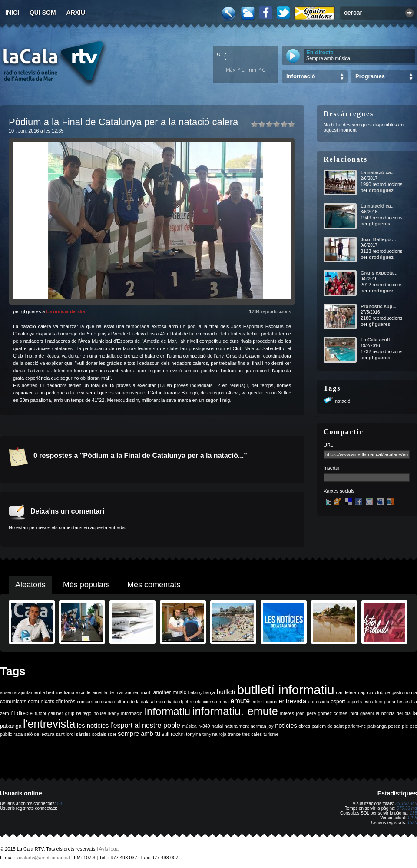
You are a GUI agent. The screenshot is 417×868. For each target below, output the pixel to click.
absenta (8, 692)
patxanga (377, 726)
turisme (271, 734)
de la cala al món (147, 702)
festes (403, 702)
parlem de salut (328, 726)
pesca (394, 726)
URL (328, 445)
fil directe (22, 713)
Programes (370, 76)
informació (132, 713)
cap (362, 692)
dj (181, 702)
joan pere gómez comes (322, 713)
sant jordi (65, 734)
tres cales (252, 734)
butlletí (226, 692)
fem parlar (385, 702)
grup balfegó (78, 713)
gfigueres (380, 224)
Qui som (43, 13)
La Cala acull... (377, 340)
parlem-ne (356, 726)
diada (172, 702)
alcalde (83, 692)
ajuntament (30, 692)
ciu (370, 692)
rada (18, 734)
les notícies (93, 726)
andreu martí (138, 692)
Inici (12, 13)
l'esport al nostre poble (145, 725)
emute (240, 701)
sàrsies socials (91, 734)
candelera (346, 692)
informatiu (167, 711)
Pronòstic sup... (379, 306)
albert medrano (59, 692)
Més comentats (154, 585)
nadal (217, 726)
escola (323, 702)
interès (287, 713)
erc (311, 702)
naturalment (237, 726)
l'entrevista (49, 724)
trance (235, 734)
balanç (195, 692)
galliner (56, 713)
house (100, 713)
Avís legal (109, 849)
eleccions (205, 702)
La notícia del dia (65, 311)
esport (338, 702)
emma (222, 702)
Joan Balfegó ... (378, 239)
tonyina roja (214, 734)
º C (224, 56)
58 (59, 803)
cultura (121, 702)
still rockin (173, 734)
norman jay (262, 726)
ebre (189, 702)
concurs (85, 702)
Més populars (86, 585)
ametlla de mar (108, 692)
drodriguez (381, 190)
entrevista (293, 701)
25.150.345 (406, 803)
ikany (114, 713)
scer (112, 734)
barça (209, 692)
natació (343, 401)
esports (354, 702)
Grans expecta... (379, 273)
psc (413, 726)
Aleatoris (30, 585)
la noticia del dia (393, 713)
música (189, 726)
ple (405, 726)
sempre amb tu (139, 734)
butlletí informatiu (286, 690)
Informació (301, 76)
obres (304, 726)
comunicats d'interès (51, 702)
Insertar (332, 468)
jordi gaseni (361, 713)
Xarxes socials (339, 491)
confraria (104, 702)
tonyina (193, 734)
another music (170, 692)
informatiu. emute (235, 711)
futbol (40, 713)
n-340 (204, 726)
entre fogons (264, 702)
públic (6, 734)
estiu (369, 702)
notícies (286, 726)
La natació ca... (378, 172)
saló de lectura (39, 734)
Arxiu (76, 13)
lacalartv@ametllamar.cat (43, 858)
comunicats (13, 702)
